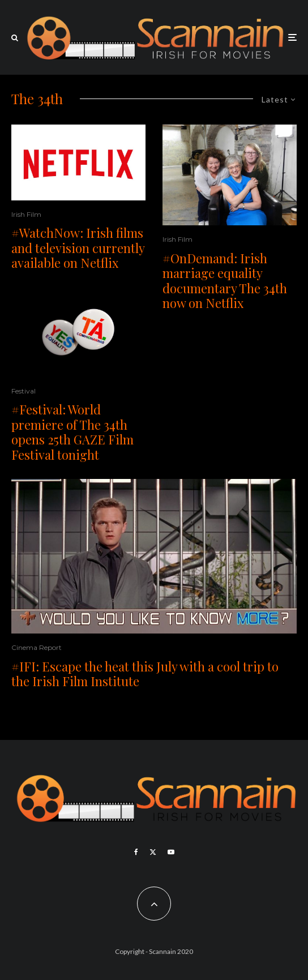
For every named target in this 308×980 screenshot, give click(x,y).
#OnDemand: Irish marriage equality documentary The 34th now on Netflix (225, 281)
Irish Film (26, 214)
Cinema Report (37, 647)
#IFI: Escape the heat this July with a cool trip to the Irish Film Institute (145, 674)
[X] (153, 852)
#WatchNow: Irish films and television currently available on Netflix (78, 248)
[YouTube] (171, 852)
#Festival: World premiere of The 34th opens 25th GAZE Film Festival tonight (72, 432)
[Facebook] (136, 852)
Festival (23, 391)
